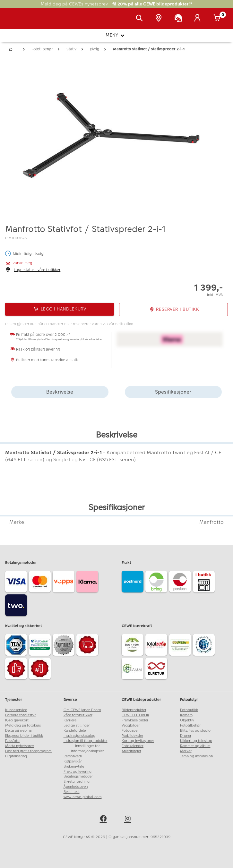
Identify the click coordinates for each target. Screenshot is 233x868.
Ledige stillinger (77, 725)
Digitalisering (16, 756)
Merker (186, 751)
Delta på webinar (19, 731)
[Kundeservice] (179, 19)
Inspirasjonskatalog (79, 736)
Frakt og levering (78, 772)
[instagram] (129, 820)
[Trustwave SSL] (41, 646)
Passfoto (12, 741)
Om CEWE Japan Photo (82, 710)
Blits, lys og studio (195, 731)
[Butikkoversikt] (160, 19)
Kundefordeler (75, 731)
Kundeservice (16, 710)
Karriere (70, 720)
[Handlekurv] (218, 19)
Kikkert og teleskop (196, 741)
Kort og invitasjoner (138, 741)
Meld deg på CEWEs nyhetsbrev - (117, 4)
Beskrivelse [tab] (60, 392)
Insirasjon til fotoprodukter (86, 741)
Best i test (72, 792)
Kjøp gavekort (17, 720)
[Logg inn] (199, 19)
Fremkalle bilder (135, 720)
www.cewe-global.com (83, 797)
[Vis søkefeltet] (141, 19)
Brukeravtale (74, 766)
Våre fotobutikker (78, 715)
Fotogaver (130, 731)
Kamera (186, 715)
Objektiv (187, 720)
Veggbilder (131, 725)
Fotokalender (133, 746)
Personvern (73, 756)
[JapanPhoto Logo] (18, 22)
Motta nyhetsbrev (20, 746)
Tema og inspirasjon (196, 756)
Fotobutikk (189, 710)
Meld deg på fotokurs (23, 725)
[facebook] (104, 820)
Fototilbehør (190, 725)
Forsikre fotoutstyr (20, 715)
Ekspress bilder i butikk (24, 736)
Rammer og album (195, 746)
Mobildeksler (132, 736)
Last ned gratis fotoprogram (28, 751)
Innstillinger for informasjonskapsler (87, 749)
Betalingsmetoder (78, 776)
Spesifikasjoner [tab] (173, 392)
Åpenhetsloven (76, 787)
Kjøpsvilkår (73, 761)
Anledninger (131, 751)
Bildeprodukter (134, 710)
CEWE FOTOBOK (135, 715)
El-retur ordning (77, 782)
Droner (186, 736)
